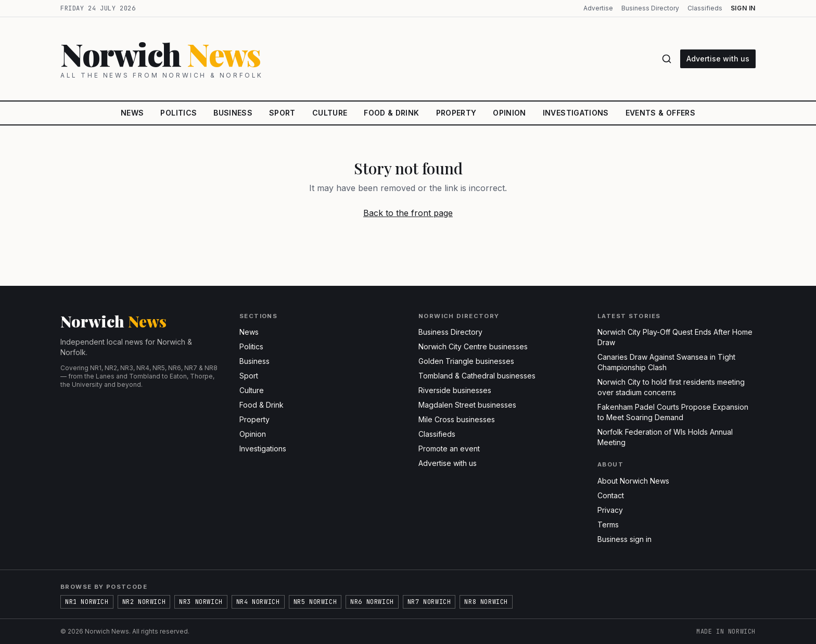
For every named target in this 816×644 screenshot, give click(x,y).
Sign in (743, 8)
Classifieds (705, 8)
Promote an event (449, 449)
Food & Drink (391, 113)
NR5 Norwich (315, 602)
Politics (178, 113)
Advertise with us (718, 59)
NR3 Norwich (201, 602)
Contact (611, 495)
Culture (330, 113)
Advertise (598, 8)
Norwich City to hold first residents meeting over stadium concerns (671, 387)
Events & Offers (660, 113)
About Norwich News (633, 481)
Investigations (576, 113)
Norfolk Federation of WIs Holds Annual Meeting (665, 437)
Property (456, 113)
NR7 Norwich (429, 602)
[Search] (667, 59)
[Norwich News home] (355, 59)
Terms (608, 525)
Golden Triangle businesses (466, 361)
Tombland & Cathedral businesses (477, 376)
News (132, 113)
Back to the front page (408, 213)
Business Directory (650, 8)
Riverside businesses (455, 390)
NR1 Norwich (87, 602)
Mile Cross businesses (457, 419)
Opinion (509, 113)
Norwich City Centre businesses (473, 346)
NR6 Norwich (372, 602)
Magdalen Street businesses (467, 405)
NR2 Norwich (144, 602)
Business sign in (624, 539)
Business (233, 113)
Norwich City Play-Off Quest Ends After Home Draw (675, 337)
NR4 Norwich (258, 602)
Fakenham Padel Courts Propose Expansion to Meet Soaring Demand (673, 412)
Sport (282, 113)
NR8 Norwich (486, 602)
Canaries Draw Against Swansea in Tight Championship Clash (666, 362)
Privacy (610, 510)
